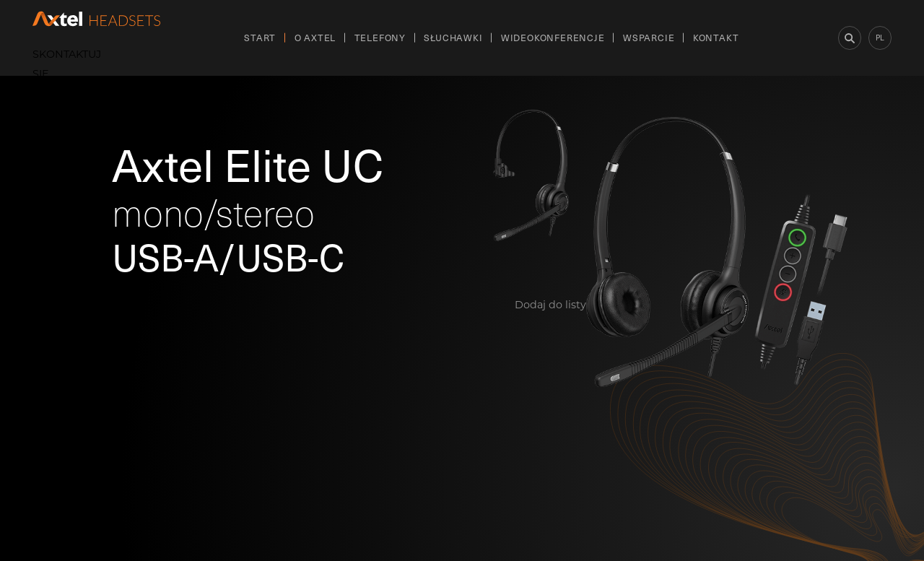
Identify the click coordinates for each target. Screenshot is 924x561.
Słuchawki (453, 37)
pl (880, 37)
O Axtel (315, 37)
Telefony (380, 37)
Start (260, 37)
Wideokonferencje (553, 37)
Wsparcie (649, 37)
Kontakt (716, 37)
